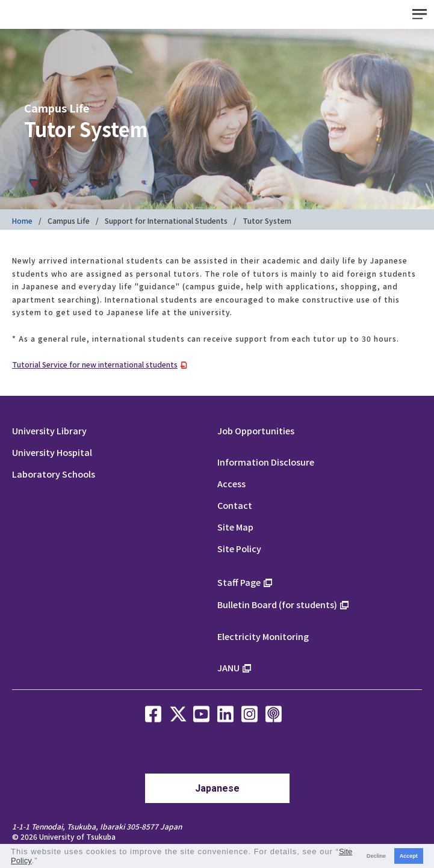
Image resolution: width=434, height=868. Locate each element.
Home (22, 220)
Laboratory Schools (54, 474)
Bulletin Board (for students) (277, 604)
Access (231, 483)
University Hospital (52, 452)
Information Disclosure (266, 462)
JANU (228, 667)
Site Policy (239, 548)
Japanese (217, 788)
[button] (42, 862)
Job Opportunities (256, 430)
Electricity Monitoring (263, 636)
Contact (235, 505)
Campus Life (69, 220)
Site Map (235, 527)
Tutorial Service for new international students (95, 364)
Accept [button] (409, 856)
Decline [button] (376, 856)
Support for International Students (166, 220)
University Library (49, 430)
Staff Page (239, 582)
